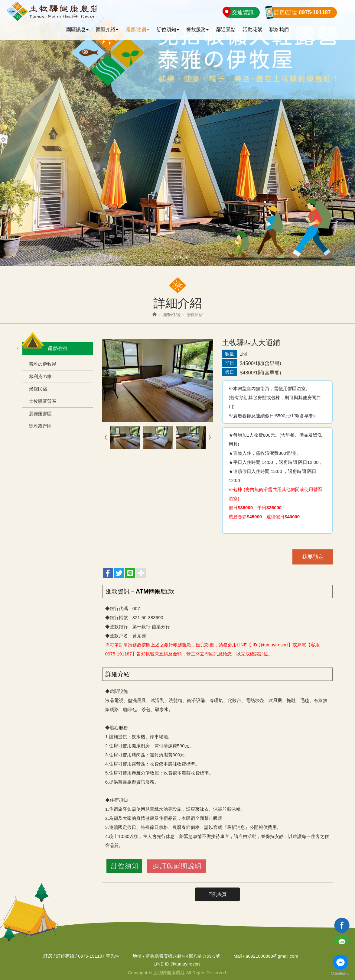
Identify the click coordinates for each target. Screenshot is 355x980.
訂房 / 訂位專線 (58, 956)
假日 (230, 372)
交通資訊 (243, 12)
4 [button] (187, 257)
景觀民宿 (38, 389)
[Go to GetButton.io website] (340, 974)
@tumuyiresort (177, 964)
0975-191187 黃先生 (98, 956)
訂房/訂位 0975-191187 (302, 12)
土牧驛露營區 (43, 401)
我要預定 (312, 557)
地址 (137, 956)
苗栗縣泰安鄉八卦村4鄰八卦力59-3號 (183, 956)
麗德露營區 (40, 414)
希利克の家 (40, 376)
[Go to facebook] (340, 962)
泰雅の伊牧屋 (43, 364)
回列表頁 (217, 894)
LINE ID (161, 964)
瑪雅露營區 (40, 426)
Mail (238, 956)
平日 (230, 363)
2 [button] (174, 257)
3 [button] (181, 257)
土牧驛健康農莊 (52, 11)
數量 (230, 354)
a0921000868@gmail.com (272, 956)
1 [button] (168, 257)
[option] (177, 133)
